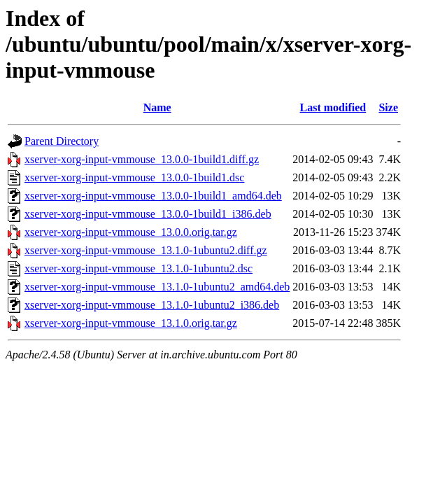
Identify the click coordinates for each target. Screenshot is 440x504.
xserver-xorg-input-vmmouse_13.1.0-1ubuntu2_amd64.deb (157, 287)
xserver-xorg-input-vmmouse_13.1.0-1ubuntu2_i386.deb (152, 305)
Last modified (333, 107)
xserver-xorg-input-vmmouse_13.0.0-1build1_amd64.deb (153, 196)
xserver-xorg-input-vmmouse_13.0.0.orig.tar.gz (131, 232)
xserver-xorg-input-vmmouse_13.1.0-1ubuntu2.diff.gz (146, 250)
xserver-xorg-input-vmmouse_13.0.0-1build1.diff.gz (142, 159)
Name (157, 107)
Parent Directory (62, 141)
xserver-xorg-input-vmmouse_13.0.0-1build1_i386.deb (148, 214)
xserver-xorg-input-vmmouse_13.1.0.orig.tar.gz (131, 323)
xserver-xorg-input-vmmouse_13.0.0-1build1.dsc (134, 177)
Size (388, 107)
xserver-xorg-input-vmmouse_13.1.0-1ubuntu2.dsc (139, 268)
